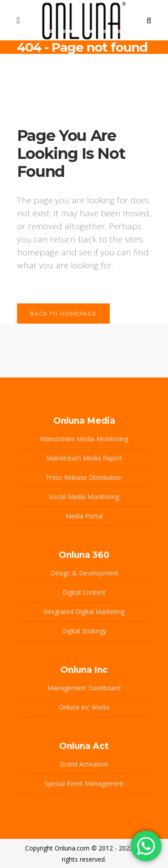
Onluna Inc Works (84, 707)
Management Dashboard (84, 688)
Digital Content (84, 592)
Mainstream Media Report (84, 458)
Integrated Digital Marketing (84, 612)
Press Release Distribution (84, 477)
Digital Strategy (84, 631)
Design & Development (84, 573)
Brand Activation (84, 764)
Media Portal (84, 516)
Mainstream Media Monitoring (84, 439)
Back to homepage (63, 313)
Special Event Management (84, 783)
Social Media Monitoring (84, 497)
